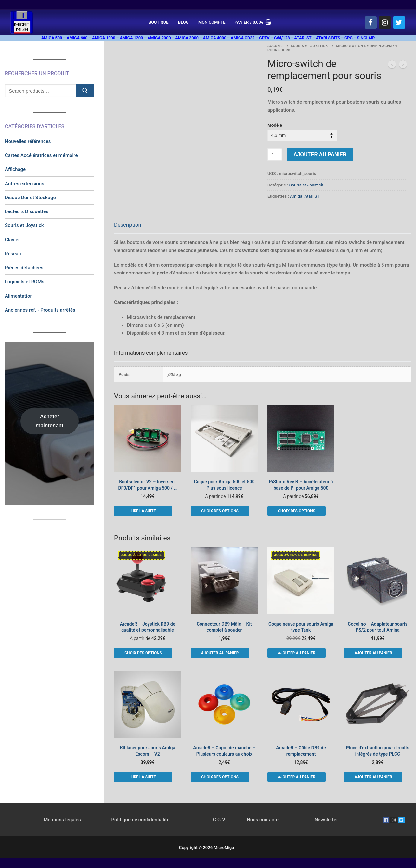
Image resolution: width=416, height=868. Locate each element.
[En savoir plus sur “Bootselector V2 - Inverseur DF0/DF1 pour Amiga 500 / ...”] (143, 511)
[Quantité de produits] (275, 154)
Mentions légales (62, 820)
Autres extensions (25, 184)
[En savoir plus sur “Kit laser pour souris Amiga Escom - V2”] (143, 777)
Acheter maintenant (50, 421)
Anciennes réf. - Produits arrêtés (40, 310)
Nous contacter (263, 820)
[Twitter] (399, 22)
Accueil (275, 46)
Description (128, 225)
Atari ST (312, 196)
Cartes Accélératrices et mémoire (41, 155)
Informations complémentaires (151, 353)
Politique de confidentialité (140, 820)
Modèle (275, 125)
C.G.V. (220, 820)
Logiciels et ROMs (25, 282)
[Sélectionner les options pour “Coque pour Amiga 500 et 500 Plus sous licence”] (220, 511)
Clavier (12, 240)
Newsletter (326, 820)
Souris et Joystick (309, 46)
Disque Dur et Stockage (30, 198)
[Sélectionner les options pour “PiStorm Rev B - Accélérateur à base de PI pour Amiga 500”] (297, 511)
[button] (220, 653)
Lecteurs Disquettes (27, 211)
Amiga (296, 196)
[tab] (263, 277)
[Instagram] (385, 22)
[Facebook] (371, 22)
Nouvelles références (28, 141)
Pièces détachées (24, 268)
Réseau (13, 254)
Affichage (15, 169)
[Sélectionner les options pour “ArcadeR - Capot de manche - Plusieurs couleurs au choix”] (220, 777)
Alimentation (19, 296)
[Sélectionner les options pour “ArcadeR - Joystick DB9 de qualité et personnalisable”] (143, 653)
